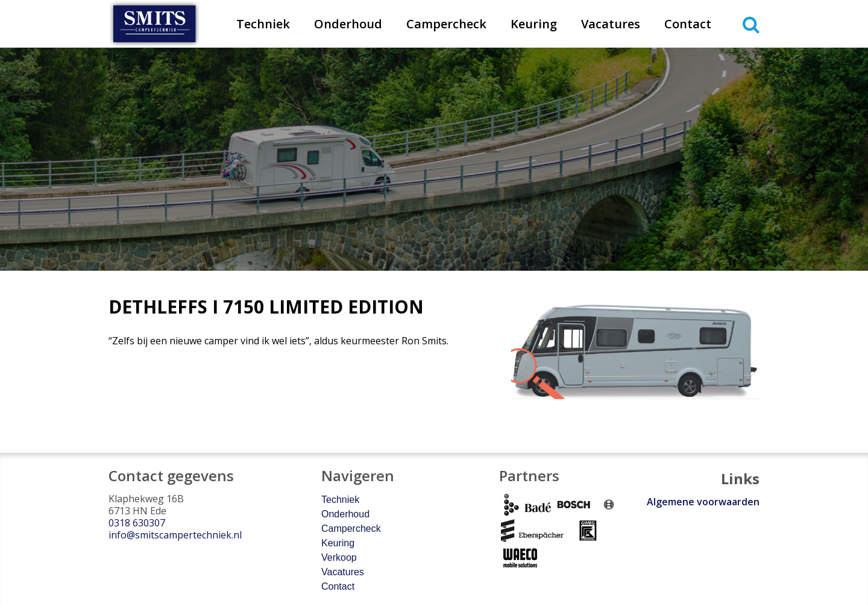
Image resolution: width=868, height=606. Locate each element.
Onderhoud (348, 24)
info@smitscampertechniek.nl (175, 535)
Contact (688, 24)
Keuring (534, 24)
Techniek (263, 24)
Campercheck (446, 24)
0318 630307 (137, 523)
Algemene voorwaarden (703, 502)
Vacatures (611, 24)
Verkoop (339, 557)
